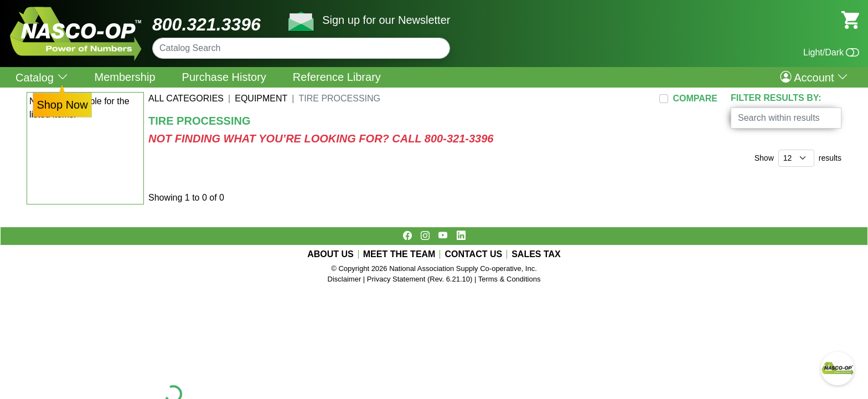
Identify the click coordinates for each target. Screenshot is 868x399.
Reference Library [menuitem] (337, 77)
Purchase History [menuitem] (224, 77)
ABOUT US (330, 254)
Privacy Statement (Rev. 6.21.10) (420, 279)
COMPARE (695, 98)
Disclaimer (345, 279)
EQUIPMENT (261, 98)
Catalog (42, 77)
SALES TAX (536, 254)
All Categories (186, 98)
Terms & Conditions (510, 279)
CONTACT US (473, 254)
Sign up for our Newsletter (386, 20)
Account (814, 77)
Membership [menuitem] (125, 77)
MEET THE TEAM (399, 254)
